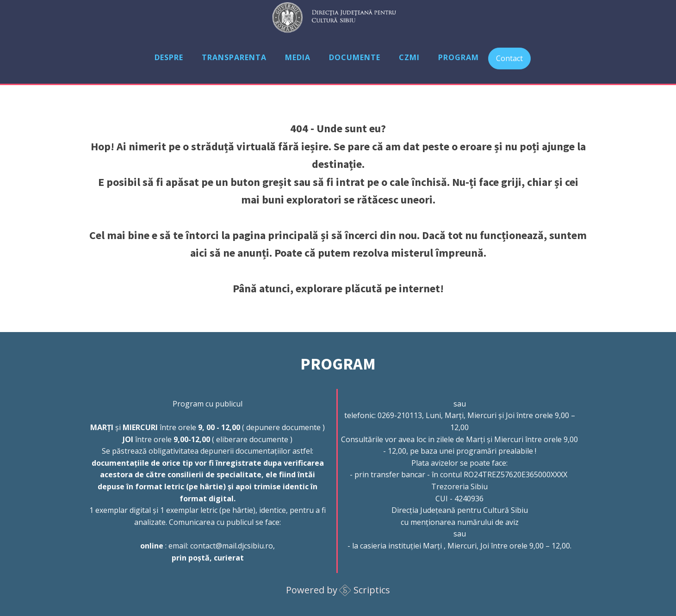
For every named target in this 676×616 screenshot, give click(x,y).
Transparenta (234, 57)
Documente (355, 57)
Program (459, 57)
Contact (509, 58)
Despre (169, 57)
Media (298, 57)
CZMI (409, 57)
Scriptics (372, 590)
